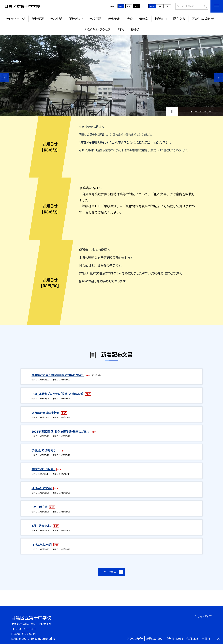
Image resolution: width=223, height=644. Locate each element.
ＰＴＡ (121, 29)
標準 (152, 6)
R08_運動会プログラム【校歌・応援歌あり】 (58, 394)
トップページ (17, 19)
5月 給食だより (42, 526)
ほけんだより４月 (42, 545)
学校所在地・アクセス (97, 29)
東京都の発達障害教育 (46, 413)
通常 (121, 6)
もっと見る (110, 572)
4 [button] (205, 112)
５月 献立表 (40, 507)
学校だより (76, 19)
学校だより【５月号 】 (45, 450)
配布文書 (179, 19)
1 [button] (192, 112)
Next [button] (219, 78)
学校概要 (38, 19)
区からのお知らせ (203, 19)
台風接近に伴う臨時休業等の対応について (58, 375)
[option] (111, 75)
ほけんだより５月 (42, 488)
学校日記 (95, 19)
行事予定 (114, 19)
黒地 (136, 6)
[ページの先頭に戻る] (219, 640)
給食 (130, 19)
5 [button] (210, 112)
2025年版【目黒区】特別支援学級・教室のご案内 (61, 431)
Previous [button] (4, 78)
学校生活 (56, 19)
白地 (129, 6)
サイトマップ (205, 616)
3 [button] (201, 112)
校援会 (135, 29)
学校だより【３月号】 (43, 469)
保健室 (144, 19)
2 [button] (196, 112)
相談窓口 (161, 19)
